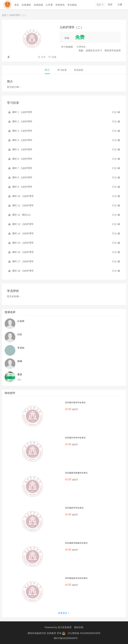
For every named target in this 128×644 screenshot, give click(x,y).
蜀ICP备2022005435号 (66, 638)
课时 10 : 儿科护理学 (23, 196)
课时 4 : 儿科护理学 (22, 140)
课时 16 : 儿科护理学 (23, 252)
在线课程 (26, 5)
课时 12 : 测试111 (21, 215)
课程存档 (79, 627)
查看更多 (64, 613)
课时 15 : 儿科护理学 (23, 243)
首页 (17, 5)
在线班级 (38, 5)
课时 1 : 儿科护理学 (22, 112)
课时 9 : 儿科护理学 (22, 187)
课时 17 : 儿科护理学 (23, 261)
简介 (47, 70)
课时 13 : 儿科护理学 (23, 224)
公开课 (49, 5)
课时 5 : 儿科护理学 (22, 149)
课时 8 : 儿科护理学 (22, 177)
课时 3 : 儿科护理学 (22, 131)
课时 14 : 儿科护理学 (23, 233)
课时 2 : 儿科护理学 (22, 121)
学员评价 (79, 70)
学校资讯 (60, 5)
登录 (110, 4)
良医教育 (52, 633)
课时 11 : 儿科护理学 (23, 205)
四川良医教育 (65, 627)
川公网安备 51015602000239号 (84, 633)
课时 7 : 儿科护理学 (22, 168)
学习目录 (62, 70)
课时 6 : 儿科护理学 (22, 159)
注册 (120, 4)
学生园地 (72, 5)
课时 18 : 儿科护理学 (23, 271)
